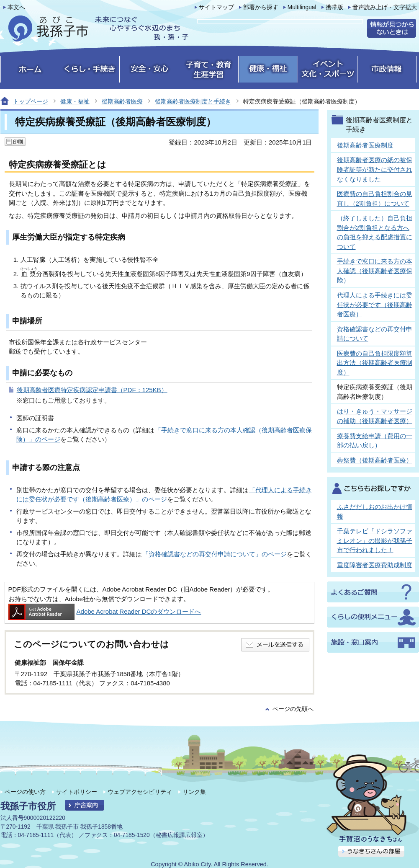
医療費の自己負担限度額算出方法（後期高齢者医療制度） (375, 363)
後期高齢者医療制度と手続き (193, 101)
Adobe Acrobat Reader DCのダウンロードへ (105, 611)
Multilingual (302, 7)
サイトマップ (216, 7)
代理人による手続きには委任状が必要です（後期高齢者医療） (375, 305)
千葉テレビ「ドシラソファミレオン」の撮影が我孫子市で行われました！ (375, 540)
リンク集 (194, 792)
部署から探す (261, 7)
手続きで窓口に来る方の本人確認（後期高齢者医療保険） (375, 271)
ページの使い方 (25, 792)
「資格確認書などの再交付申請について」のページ (215, 554)
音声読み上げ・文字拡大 (385, 7)
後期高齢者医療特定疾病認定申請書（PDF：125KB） (92, 390)
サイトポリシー (77, 792)
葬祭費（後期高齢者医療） (375, 460)
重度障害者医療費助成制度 (375, 565)
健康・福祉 (75, 101)
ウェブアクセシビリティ (140, 792)
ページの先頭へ (293, 709)
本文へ (16, 7)
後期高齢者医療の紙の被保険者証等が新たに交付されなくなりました (375, 169)
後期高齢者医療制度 (365, 145)
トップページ (31, 101)
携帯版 (334, 7)
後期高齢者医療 (122, 101)
